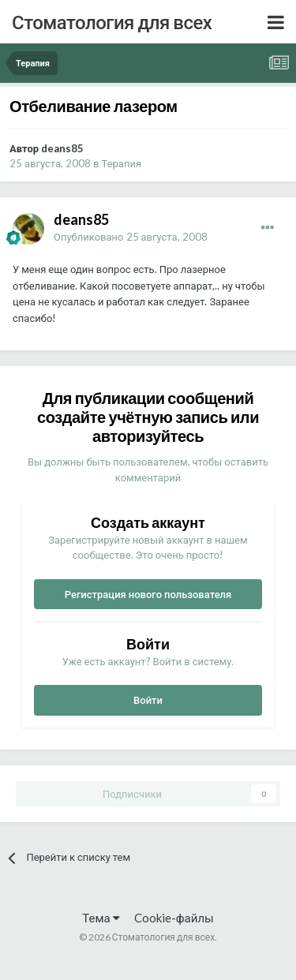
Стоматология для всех (112, 22)
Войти (148, 700)
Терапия (122, 163)
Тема (101, 918)
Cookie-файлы (174, 918)
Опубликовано (131, 237)
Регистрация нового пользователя (148, 594)
